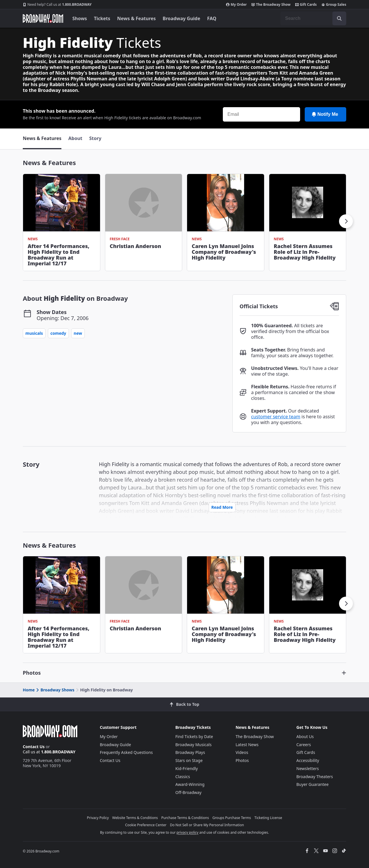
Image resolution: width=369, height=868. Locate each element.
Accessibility (308, 760)
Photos (242, 760)
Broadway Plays (190, 752)
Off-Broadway (188, 792)
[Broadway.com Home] (43, 18)
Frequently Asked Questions (126, 752)
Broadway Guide (181, 18)
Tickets (102, 18)
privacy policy (187, 832)
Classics (183, 777)
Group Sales (334, 5)
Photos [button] (32, 673)
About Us (305, 736)
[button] (346, 221)
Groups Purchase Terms (232, 818)
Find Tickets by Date (194, 736)
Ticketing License (268, 818)
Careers (304, 745)
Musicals (34, 333)
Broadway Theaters (315, 777)
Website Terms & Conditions (135, 818)
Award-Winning (190, 784)
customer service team (276, 417)
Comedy (58, 333)
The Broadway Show (271, 5)
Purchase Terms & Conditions (185, 818)
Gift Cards (306, 5)
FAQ (212, 18)
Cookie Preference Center (146, 825)
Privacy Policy (98, 818)
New (78, 333)
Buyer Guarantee (312, 784)
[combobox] (313, 18)
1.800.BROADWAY (57, 5)
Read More (222, 507)
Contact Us (34, 747)
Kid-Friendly (187, 768)
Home (29, 690)
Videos (242, 752)
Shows (80, 18)
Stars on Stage (189, 760)
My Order (236, 5)
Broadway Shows (55, 690)
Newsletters (308, 768)
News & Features (136, 18)
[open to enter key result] (339, 18)
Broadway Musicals (193, 745)
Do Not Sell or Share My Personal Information (207, 825)
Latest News (247, 745)
